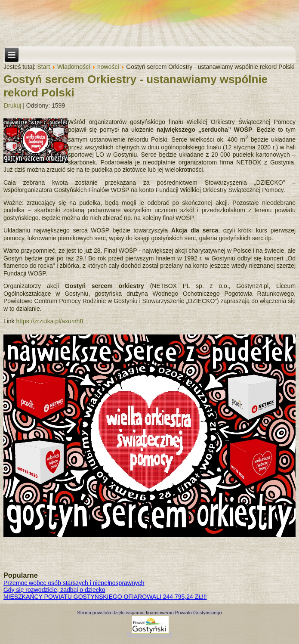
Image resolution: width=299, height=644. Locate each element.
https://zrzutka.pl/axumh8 (50, 321)
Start (44, 67)
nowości (108, 67)
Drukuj (12, 105)
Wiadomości (74, 67)
